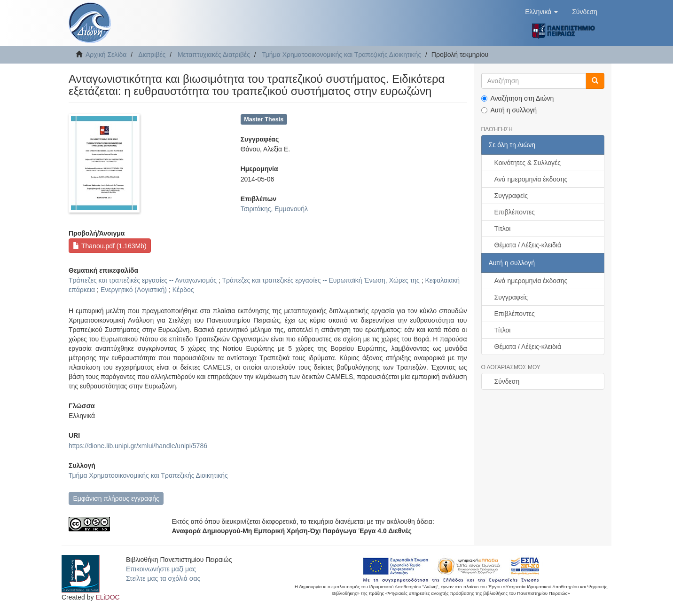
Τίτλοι (503, 229)
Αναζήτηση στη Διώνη (518, 98)
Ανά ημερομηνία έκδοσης (531, 179)
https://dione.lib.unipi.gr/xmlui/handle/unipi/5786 (138, 446)
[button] (541, 12)
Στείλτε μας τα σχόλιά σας (163, 578)
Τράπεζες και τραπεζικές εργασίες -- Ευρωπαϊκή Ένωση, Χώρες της (321, 280)
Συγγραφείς (511, 196)
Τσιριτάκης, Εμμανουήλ (274, 209)
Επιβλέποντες (515, 212)
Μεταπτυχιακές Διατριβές (214, 55)
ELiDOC (107, 597)
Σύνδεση (507, 381)
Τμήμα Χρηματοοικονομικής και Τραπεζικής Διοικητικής (341, 55)
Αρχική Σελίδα (106, 55)
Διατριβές (152, 55)
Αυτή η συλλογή (509, 110)
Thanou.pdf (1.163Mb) (110, 246)
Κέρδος (183, 290)
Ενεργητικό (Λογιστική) (134, 290)
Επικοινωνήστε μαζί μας (161, 569)
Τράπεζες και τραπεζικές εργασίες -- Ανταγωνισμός (143, 280)
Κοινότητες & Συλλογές (528, 163)
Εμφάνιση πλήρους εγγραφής (116, 498)
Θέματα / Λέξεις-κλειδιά (528, 245)
